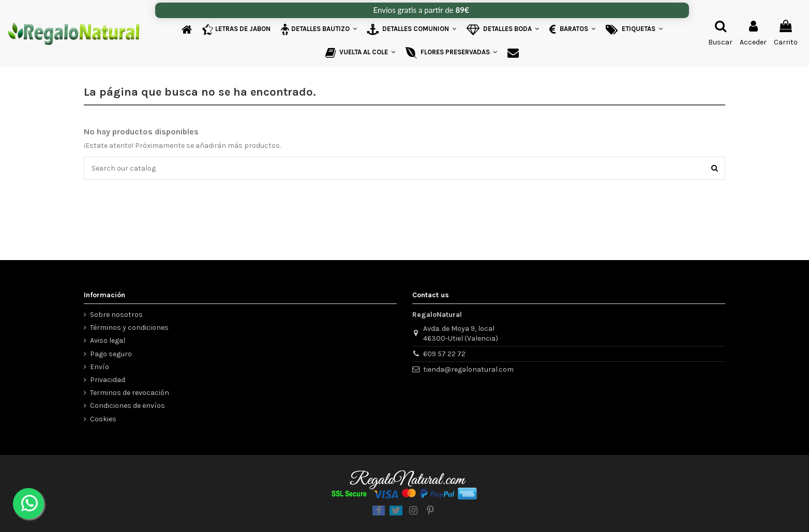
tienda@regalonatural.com (468, 369)
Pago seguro (111, 354)
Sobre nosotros (116, 315)
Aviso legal (108, 340)
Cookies (103, 419)
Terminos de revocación (130, 393)
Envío (100, 367)
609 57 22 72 (444, 354)
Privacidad (108, 380)
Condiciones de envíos (128, 406)
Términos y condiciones (129, 328)
